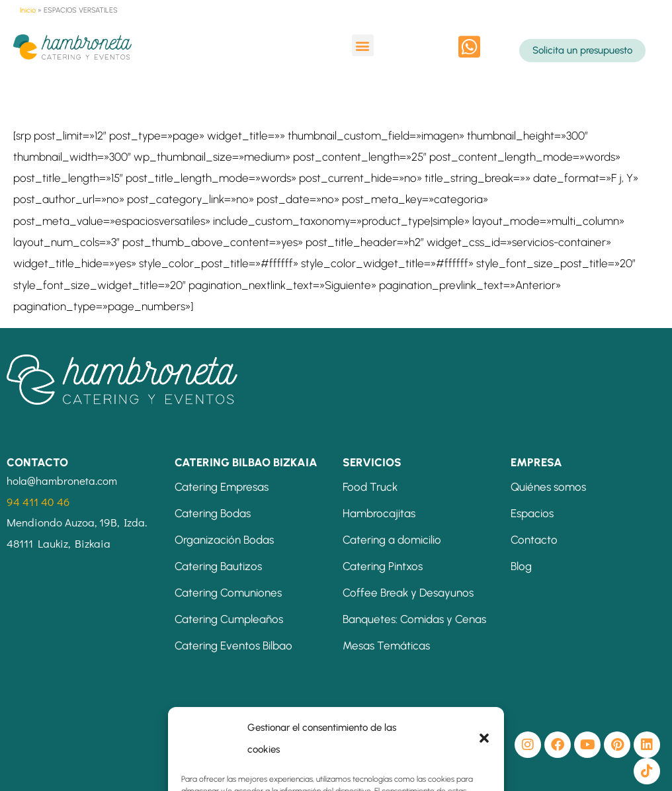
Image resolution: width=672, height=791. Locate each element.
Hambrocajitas (379, 513)
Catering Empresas (222, 487)
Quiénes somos (548, 487)
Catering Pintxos (383, 566)
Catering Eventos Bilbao (233, 645)
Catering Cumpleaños (229, 619)
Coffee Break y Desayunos (408, 593)
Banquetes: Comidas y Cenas (414, 619)
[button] (363, 45)
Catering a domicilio (392, 540)
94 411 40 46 (38, 502)
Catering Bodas (213, 513)
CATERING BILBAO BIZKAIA (246, 462)
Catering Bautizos (218, 566)
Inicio (28, 10)
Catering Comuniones (228, 593)
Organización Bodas (224, 540)
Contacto (534, 540)
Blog (521, 566)
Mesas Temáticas (386, 645)
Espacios (532, 513)
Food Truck (370, 487)
